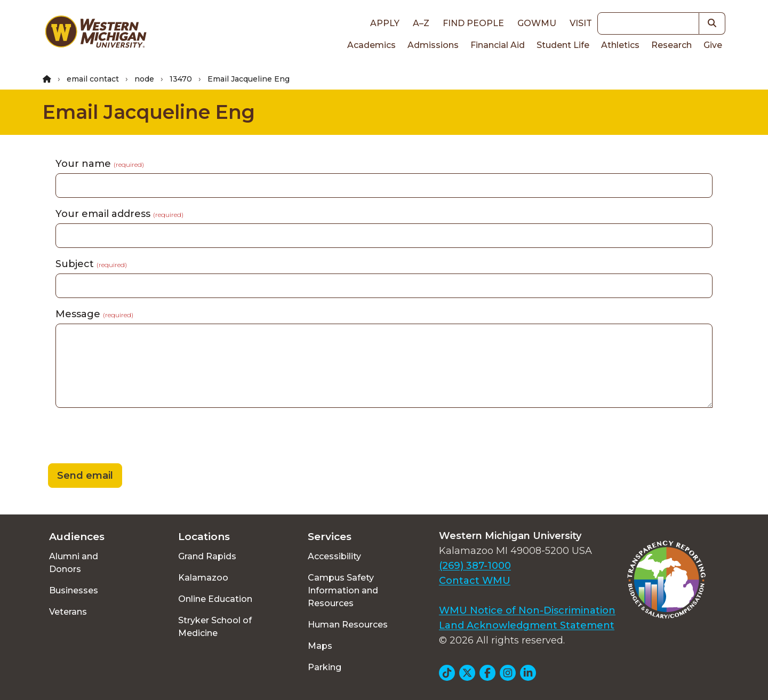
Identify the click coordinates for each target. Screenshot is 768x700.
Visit (581, 23)
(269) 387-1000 (475, 566)
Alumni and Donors (74, 563)
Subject (91, 264)
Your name (100, 164)
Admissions (433, 45)
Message (94, 314)
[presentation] (124, 437)
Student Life (563, 45)
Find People (473, 23)
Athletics (620, 45)
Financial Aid (498, 45)
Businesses (74, 590)
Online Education (215, 599)
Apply (385, 23)
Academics (371, 45)
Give (713, 45)
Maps (320, 646)
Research (671, 45)
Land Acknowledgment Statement (527, 625)
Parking (325, 667)
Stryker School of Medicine (215, 627)
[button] (712, 23)
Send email (85, 476)
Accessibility (334, 556)
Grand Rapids (207, 556)
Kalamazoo (203, 578)
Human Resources (348, 625)
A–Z (421, 23)
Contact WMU (475, 581)
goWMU (537, 23)
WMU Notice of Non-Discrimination (527, 610)
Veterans (68, 612)
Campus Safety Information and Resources (343, 590)
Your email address (119, 214)
